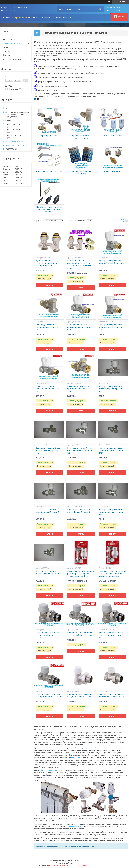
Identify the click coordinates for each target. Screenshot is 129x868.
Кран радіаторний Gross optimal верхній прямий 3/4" (48, 512)
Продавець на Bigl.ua (65, 863)
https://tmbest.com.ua (14, 142)
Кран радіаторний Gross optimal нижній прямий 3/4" (80, 512)
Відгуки (6, 55)
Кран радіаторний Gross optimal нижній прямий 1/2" (48, 450)
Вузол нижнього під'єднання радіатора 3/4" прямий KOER (47, 263)
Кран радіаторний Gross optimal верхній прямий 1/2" (111, 389)
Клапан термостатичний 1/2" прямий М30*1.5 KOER (81, 634)
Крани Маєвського (113, 171)
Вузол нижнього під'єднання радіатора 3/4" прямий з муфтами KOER (79, 264)
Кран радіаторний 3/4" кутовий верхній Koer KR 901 (111, 327)
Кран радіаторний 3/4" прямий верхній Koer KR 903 (48, 389)
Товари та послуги (20, 17)
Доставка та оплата (61, 17)
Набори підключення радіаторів (81, 173)
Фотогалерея (9, 39)
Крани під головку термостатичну (81, 137)
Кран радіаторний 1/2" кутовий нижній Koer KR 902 (48, 327)
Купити (49, 285)
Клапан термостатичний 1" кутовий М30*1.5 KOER (80, 696)
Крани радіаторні (49, 136)
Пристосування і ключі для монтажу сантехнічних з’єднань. (49, 209)
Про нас (36, 17)
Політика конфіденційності (80, 865)
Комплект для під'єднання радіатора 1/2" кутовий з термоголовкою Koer (81, 574)
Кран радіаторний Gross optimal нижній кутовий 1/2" (111, 450)
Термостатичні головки (113, 136)
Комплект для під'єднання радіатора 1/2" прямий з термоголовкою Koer (112, 574)
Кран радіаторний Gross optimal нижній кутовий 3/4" (48, 574)
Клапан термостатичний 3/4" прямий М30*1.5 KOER (49, 696)
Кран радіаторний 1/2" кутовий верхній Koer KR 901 (111, 263)
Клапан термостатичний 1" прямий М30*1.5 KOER (111, 696)
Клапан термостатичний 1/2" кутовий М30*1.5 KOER (48, 635)
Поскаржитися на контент (58, 865)
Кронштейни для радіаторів (49, 171)
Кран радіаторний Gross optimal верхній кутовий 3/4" (111, 512)
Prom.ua (77, 861)
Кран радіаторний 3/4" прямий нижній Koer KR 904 (79, 389)
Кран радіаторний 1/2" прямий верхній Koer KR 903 (79, 327)
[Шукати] (100, 9)
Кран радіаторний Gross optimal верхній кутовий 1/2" (80, 450)
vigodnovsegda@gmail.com (16, 145)
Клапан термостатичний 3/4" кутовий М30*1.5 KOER (111, 635)
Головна (6, 17)
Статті (6, 47)
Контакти (46, 17)
